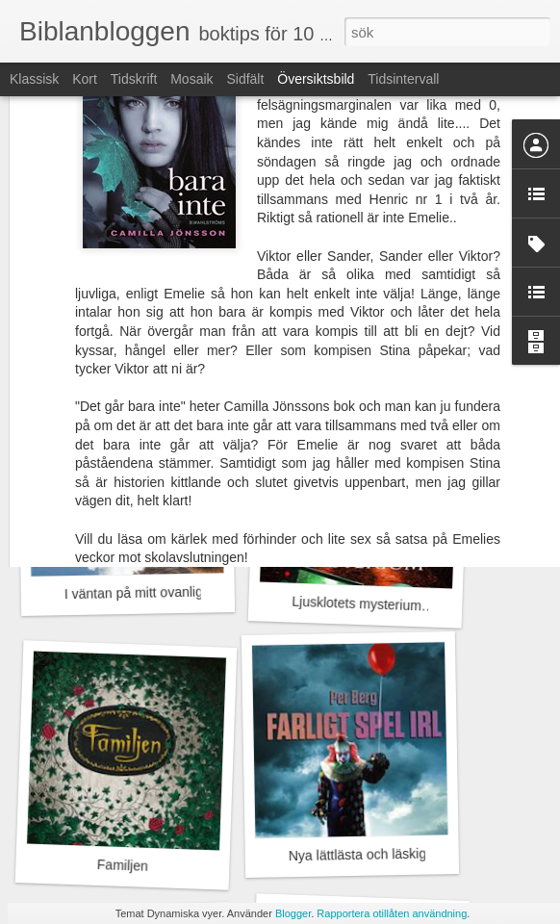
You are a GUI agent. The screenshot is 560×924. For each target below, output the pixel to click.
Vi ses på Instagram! (130, 342)
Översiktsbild (316, 79)
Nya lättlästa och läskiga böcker (383, 854)
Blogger (293, 913)
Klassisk (34, 79)
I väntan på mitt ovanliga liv (146, 592)
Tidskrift (134, 79)
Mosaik (191, 79)
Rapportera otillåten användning (392, 913)
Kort (85, 79)
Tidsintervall (403, 79)
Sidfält (245, 79)
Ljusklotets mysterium (356, 604)
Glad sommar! (355, 341)
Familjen (123, 865)
